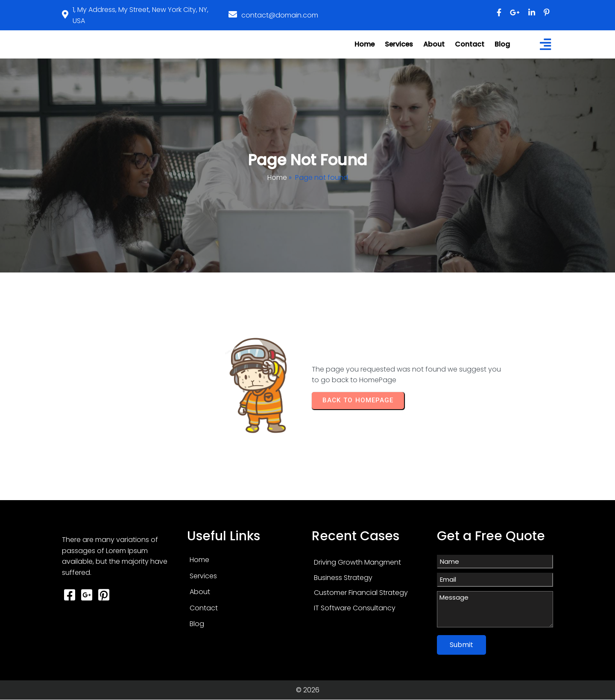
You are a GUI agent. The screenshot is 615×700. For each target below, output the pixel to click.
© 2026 (308, 690)
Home (277, 177)
